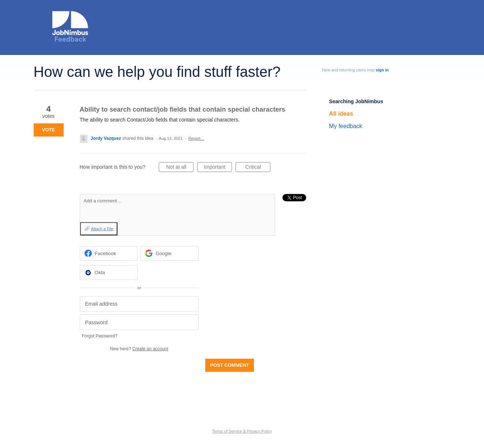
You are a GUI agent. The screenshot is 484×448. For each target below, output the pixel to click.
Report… (196, 138)
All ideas (341, 114)
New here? (139, 349)
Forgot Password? (100, 336)
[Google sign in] (170, 253)
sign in (382, 70)
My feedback (346, 126)
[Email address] (139, 304)
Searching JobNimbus (356, 101)
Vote (48, 130)
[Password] (139, 322)
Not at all (180, 168)
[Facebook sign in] (109, 253)
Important (218, 168)
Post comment (229, 365)
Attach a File (102, 229)
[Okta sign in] (109, 273)
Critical (258, 168)
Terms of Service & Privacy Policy (242, 431)
